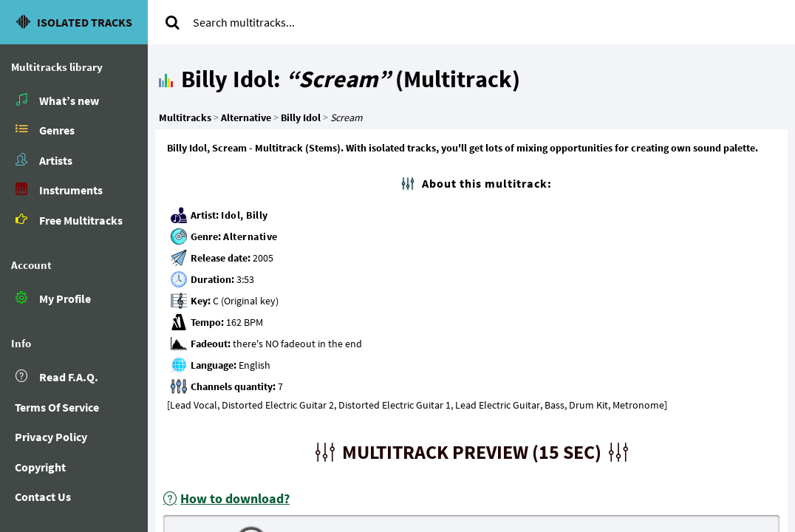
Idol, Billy (245, 215)
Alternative (250, 236)
